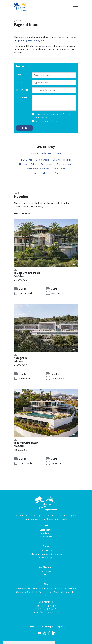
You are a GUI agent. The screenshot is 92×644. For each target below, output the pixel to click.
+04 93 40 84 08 (48, 606)
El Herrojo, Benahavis (46, 443)
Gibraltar (47, 153)
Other (34, 164)
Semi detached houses (37, 169)
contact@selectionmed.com (46, 612)
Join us (46, 575)
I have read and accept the (52, 116)
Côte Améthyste (46, 558)
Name (19, 75)
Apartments (26, 160)
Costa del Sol (46, 530)
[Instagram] (44, 634)
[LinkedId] (54, 634)
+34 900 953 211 (50, 609)
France (35, 153)
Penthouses (47, 164)
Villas (57, 173)
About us (46, 571)
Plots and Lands (65, 164)
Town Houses (60, 169)
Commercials (42, 160)
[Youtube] (39, 634)
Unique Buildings (41, 173)
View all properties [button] (24, 214)
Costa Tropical (46, 537)
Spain (58, 153)
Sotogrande (46, 358)
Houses (23, 164)
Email (19, 83)
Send (25, 128)
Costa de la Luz (46, 533)
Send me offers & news (47, 121)
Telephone (23, 90)
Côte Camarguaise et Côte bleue (46, 554)
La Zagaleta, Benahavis (46, 273)
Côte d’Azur (46, 551)
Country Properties (63, 160)
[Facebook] (49, 634)
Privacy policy (58, 627)
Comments (22, 98)
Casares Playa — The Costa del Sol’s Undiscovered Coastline (46, 589)
